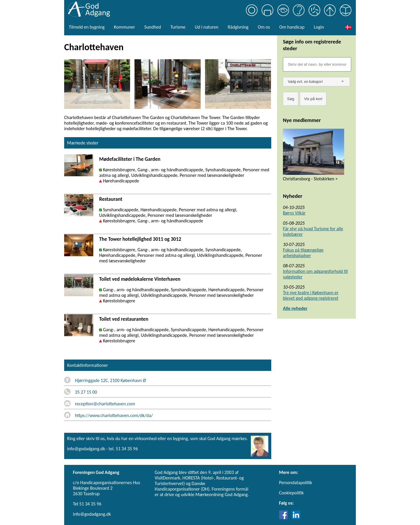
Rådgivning (238, 27)
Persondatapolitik (296, 483)
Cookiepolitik (292, 493)
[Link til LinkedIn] (296, 518)
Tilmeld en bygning (87, 27)
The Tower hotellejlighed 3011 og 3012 (140, 239)
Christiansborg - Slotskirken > (310, 179)
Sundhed (153, 27)
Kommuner (124, 27)
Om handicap (292, 27)
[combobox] (316, 82)
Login (319, 27)
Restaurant (111, 199)
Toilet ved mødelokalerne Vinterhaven (140, 279)
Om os (264, 27)
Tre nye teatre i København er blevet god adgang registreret (311, 295)
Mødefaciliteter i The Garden (130, 159)
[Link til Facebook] (285, 518)
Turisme (178, 27)
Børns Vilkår (294, 213)
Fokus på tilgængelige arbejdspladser (303, 253)
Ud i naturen (207, 27)
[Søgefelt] (317, 64)
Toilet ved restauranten (124, 319)
